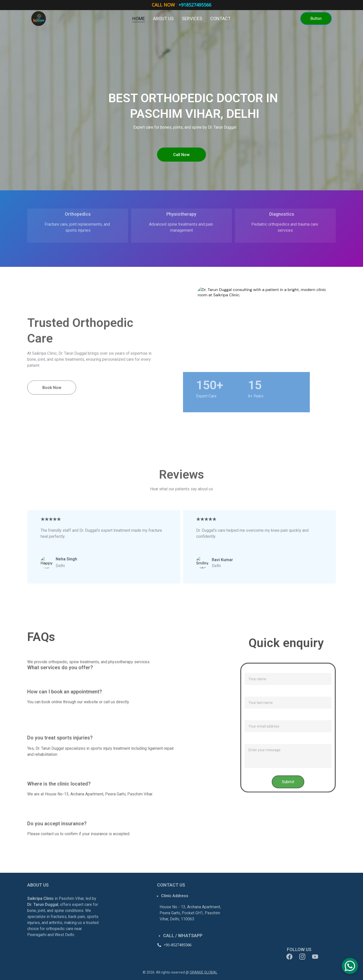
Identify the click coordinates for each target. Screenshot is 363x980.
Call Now (181, 155)
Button (316, 19)
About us (163, 19)
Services (192, 19)
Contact (220, 19)
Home (139, 19)
